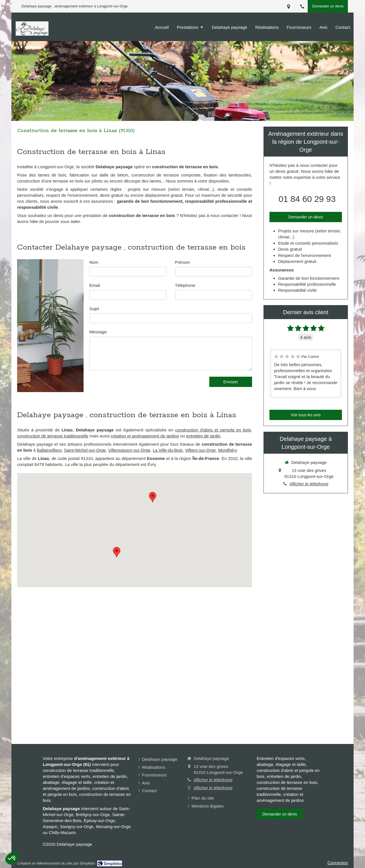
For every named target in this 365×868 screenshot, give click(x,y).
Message (98, 332)
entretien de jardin (203, 436)
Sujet (94, 309)
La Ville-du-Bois (168, 450)
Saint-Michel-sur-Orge (85, 450)
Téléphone (185, 285)
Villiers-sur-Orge (200, 450)
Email (95, 285)
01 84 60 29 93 (307, 199)
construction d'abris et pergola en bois (213, 430)
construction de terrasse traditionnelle (53, 436)
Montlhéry (227, 450)
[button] (12, 858)
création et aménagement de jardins (145, 436)
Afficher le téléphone (309, 484)
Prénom (183, 262)
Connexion (338, 863)
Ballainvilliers (49, 450)
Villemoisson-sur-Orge (129, 450)
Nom (94, 262)
